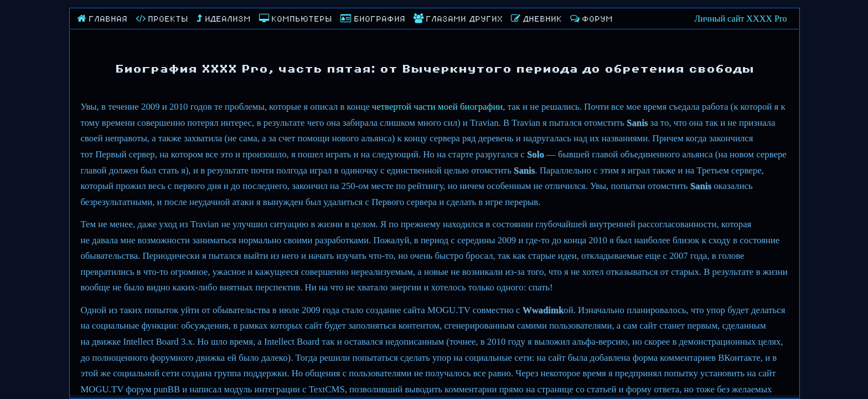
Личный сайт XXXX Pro (740, 19)
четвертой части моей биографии (438, 107)
